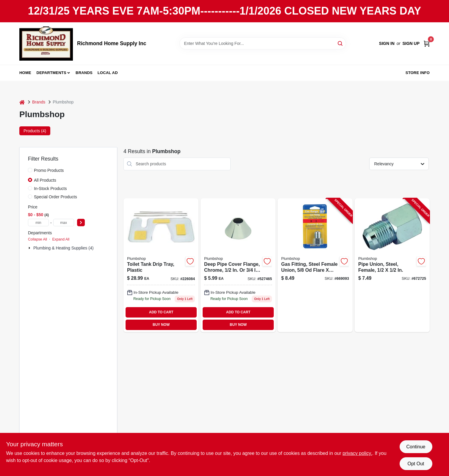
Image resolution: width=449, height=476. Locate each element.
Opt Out (416, 464)
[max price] (64, 223)
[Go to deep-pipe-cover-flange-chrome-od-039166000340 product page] (238, 265)
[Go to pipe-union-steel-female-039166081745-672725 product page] (392, 265)
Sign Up (411, 43)
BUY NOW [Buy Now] (161, 325)
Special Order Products (55, 197)
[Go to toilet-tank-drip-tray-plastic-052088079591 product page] (161, 265)
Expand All (61, 239)
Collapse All (37, 239)
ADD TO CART (161, 312)
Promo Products (49, 170)
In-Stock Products (50, 188)
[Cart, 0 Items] (427, 44)
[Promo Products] (30, 170)
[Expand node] (30, 248)
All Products (45, 180)
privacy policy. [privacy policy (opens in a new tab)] (357, 453)
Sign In (387, 43)
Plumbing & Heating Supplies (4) (63, 248)
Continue (416, 447)
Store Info (418, 73)
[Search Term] (263, 43)
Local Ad (108, 73)
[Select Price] (81, 223)
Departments (51, 73)
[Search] (341, 43)
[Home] (22, 102)
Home (25, 73)
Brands (84, 73)
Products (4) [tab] (35, 131)
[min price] (38, 223)
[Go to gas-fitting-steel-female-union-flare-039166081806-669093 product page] (315, 265)
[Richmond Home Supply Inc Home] (46, 44)
